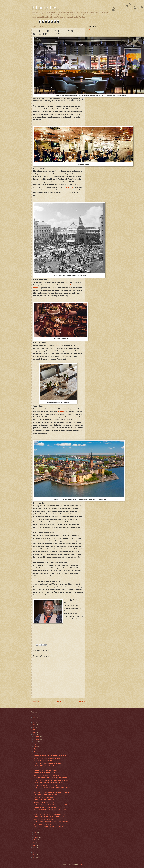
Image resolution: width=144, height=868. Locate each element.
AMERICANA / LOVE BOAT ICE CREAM (44, 824)
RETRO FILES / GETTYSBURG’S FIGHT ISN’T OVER (48, 758)
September (37, 744)
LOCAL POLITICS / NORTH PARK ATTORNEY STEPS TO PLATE (51, 810)
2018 (34, 735)
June (35, 751)
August (36, 746)
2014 (34, 850)
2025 (34, 717)
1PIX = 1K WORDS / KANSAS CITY (43, 761)
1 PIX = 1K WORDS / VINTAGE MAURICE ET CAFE (47, 790)
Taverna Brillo (69, 187)
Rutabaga (62, 412)
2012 (34, 855)
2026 (34, 715)
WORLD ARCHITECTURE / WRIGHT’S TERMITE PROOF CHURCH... (52, 793)
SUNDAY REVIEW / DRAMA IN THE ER (44, 766)
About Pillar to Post (94, 32)
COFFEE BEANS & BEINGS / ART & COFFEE (46, 785)
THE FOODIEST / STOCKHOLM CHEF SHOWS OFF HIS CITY (50, 807)
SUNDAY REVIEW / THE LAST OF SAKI (44, 800)
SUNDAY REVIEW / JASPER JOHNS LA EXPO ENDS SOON (49, 817)
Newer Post (36, 701)
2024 (34, 720)
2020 (34, 730)
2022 (34, 725)
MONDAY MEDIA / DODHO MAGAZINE (44, 797)
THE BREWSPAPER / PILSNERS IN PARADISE (46, 771)
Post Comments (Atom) (44, 705)
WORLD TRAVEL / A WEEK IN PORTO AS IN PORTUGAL (49, 827)
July (35, 749)
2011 (34, 857)
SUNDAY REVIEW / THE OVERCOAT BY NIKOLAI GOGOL (49, 783)
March (36, 835)
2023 (34, 722)
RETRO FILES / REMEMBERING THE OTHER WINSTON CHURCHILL (52, 829)
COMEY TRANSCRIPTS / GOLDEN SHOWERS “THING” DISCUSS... (51, 778)
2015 (34, 848)
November (37, 739)
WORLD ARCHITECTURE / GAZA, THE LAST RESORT (48, 775)
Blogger (80, 865)
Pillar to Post (45, 8)
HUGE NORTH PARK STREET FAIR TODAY (45, 802)
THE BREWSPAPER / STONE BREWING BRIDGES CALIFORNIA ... (51, 805)
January (36, 840)
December (37, 737)
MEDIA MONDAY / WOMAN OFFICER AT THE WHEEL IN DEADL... (51, 780)
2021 (34, 727)
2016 (34, 845)
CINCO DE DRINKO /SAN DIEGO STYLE (44, 819)
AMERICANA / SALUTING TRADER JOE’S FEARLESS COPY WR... (51, 812)
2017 (34, 843)
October (36, 742)
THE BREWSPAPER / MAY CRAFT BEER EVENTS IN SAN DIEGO (51, 822)
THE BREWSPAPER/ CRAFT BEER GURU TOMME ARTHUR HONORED (53, 788)
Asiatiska (58, 346)
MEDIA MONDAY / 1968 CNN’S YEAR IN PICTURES (47, 763)
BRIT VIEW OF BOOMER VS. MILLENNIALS (45, 795)
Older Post (81, 701)
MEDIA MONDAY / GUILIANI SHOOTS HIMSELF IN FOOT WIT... (50, 815)
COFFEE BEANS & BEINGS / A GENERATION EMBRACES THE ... (51, 768)
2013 (34, 852)
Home (59, 701)
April (35, 832)
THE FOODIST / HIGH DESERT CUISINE (44, 773)
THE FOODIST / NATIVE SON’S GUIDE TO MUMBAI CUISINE (50, 756)
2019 (34, 732)
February (37, 837)
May (35, 754)
